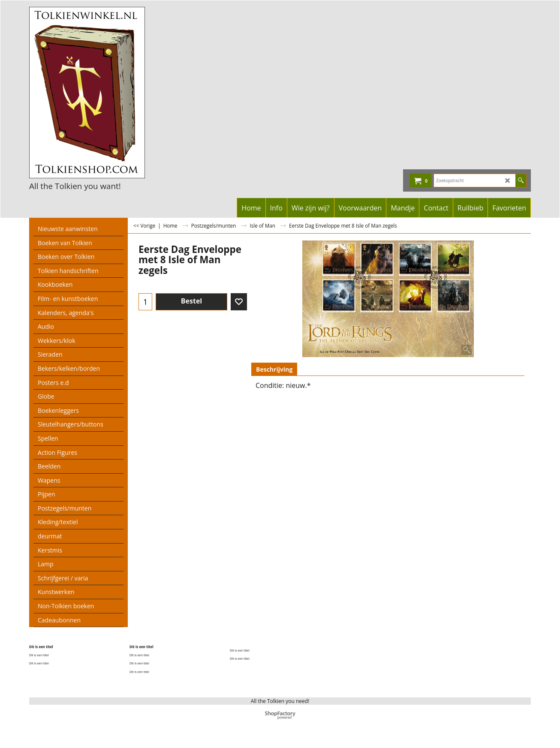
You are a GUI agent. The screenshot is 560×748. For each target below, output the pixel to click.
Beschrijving (274, 369)
